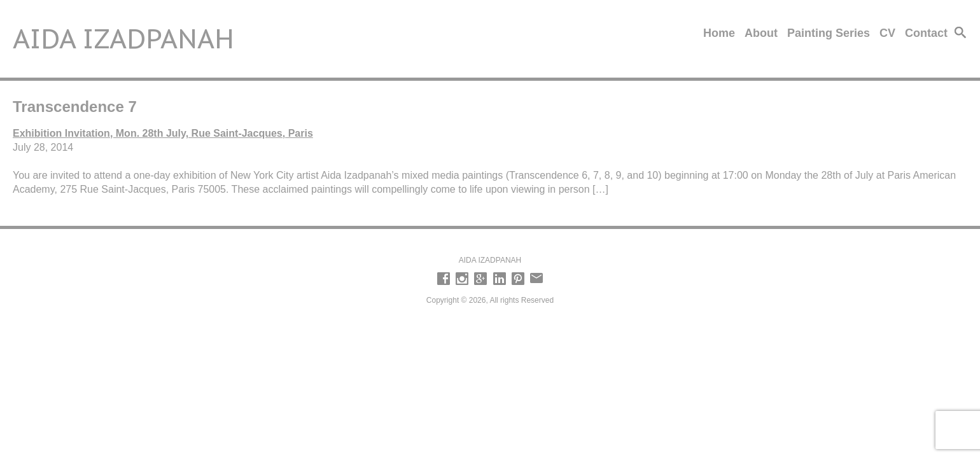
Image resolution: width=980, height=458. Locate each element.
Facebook (444, 279)
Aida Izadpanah (123, 38)
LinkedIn (500, 279)
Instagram (462, 279)
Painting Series (829, 33)
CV (887, 33)
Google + (480, 279)
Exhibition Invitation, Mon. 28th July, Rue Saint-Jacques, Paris (163, 133)
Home (719, 33)
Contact (926, 33)
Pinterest (518, 279)
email (536, 279)
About (761, 33)
